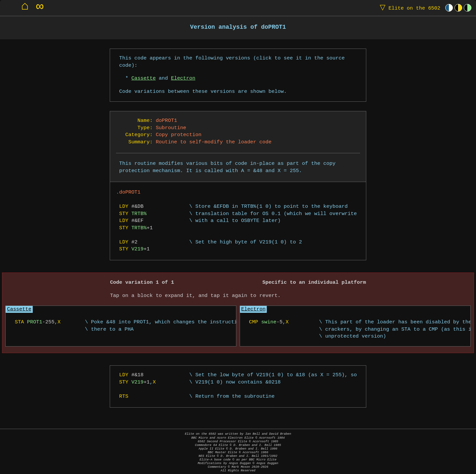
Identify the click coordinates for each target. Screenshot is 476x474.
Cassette (143, 78)
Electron (183, 78)
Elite (409, 8)
